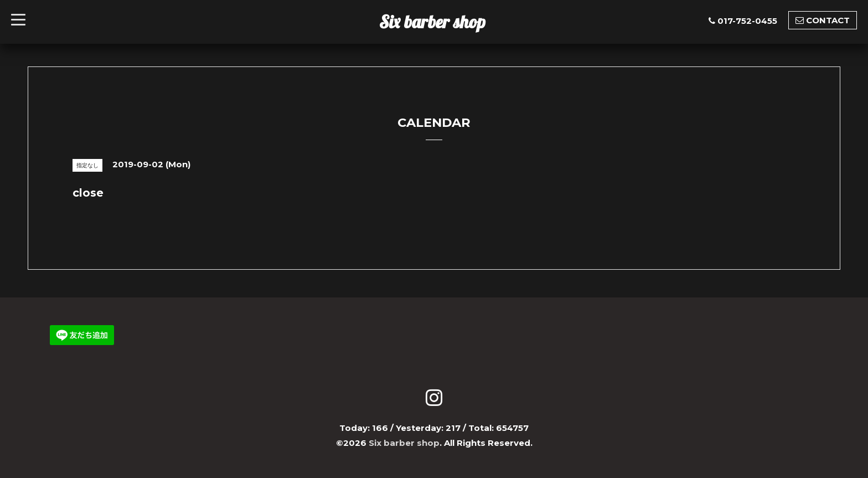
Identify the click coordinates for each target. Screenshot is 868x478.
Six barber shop (432, 22)
